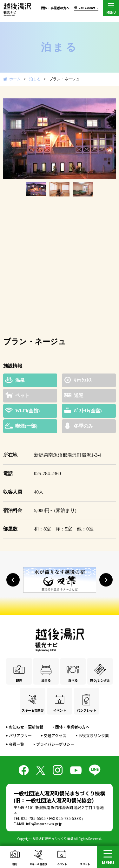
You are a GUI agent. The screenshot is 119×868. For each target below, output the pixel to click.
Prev (11, 139)
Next (108, 139)
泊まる (35, 79)
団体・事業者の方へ (55, 8)
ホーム (15, 79)
